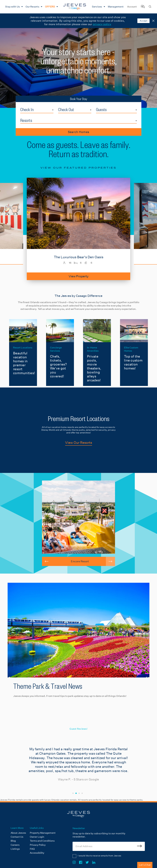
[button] (47, 561)
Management (116, 7)
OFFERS (50, 7)
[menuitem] (14, 7)
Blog (13, 841)
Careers (15, 845)
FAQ (32, 849)
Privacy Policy (38, 845)
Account (132, 7)
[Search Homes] (150, 7)
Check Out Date (91, 107)
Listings (15, 849)
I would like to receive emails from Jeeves (99, 856)
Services (97, 7)
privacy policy (102, 24)
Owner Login (37, 837)
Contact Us (17, 837)
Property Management (43, 833)
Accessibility (37, 853)
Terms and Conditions (42, 841)
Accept (143, 21)
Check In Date (53, 107)
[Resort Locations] (23, 353)
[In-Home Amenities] (97, 353)
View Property (79, 276)
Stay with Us (12, 7)
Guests (101, 109)
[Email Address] (109, 846)
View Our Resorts (79, 443)
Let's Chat (145, 865)
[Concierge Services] (60, 353)
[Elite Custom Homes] (134, 353)
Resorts (26, 120)
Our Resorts (32, 7)
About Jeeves (18, 833)
